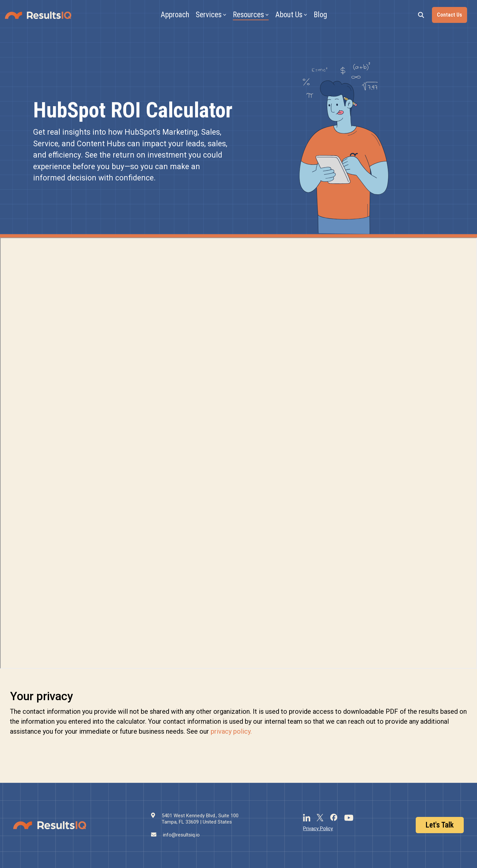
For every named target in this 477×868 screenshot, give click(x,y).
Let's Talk (440, 825)
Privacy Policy (318, 829)
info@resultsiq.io (181, 835)
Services (211, 15)
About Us (291, 15)
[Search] (421, 15)
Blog (320, 15)
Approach (175, 15)
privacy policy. (231, 731)
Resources (251, 15)
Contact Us (450, 15)
